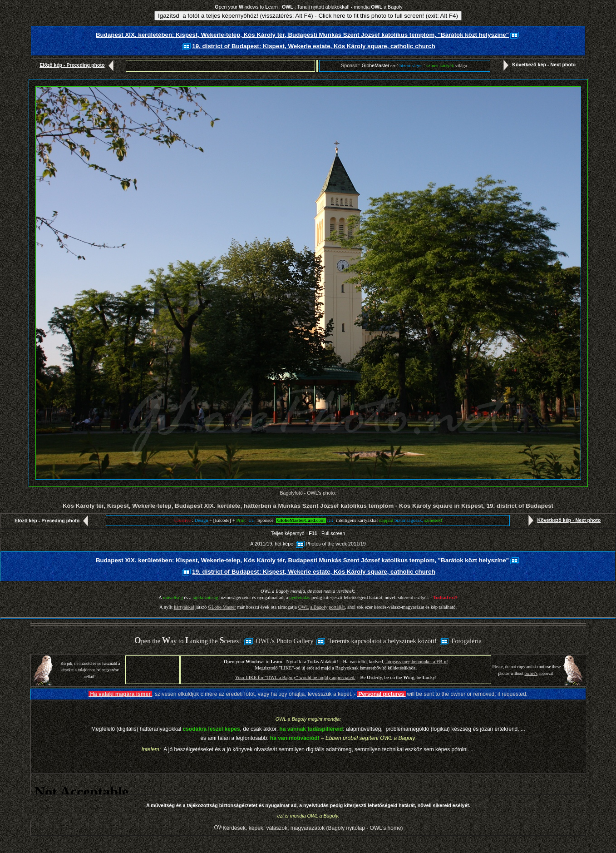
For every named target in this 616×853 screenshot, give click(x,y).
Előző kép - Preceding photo (78, 65)
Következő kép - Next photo (537, 64)
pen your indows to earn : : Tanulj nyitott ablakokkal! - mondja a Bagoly (308, 7)
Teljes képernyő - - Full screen (308, 533)
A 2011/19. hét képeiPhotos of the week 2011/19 (308, 544)
